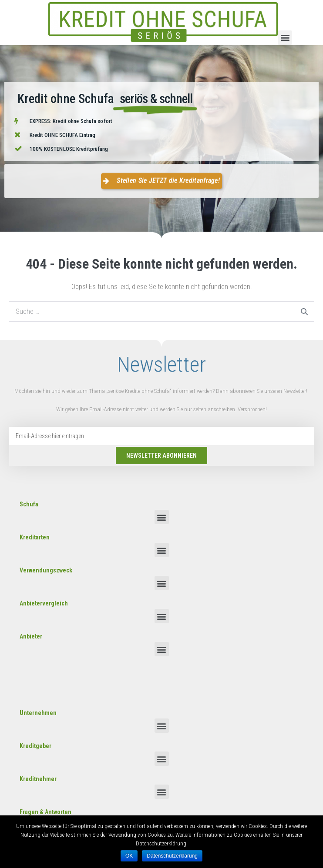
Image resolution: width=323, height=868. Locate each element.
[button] (285, 38)
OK (129, 856)
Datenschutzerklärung (172, 856)
